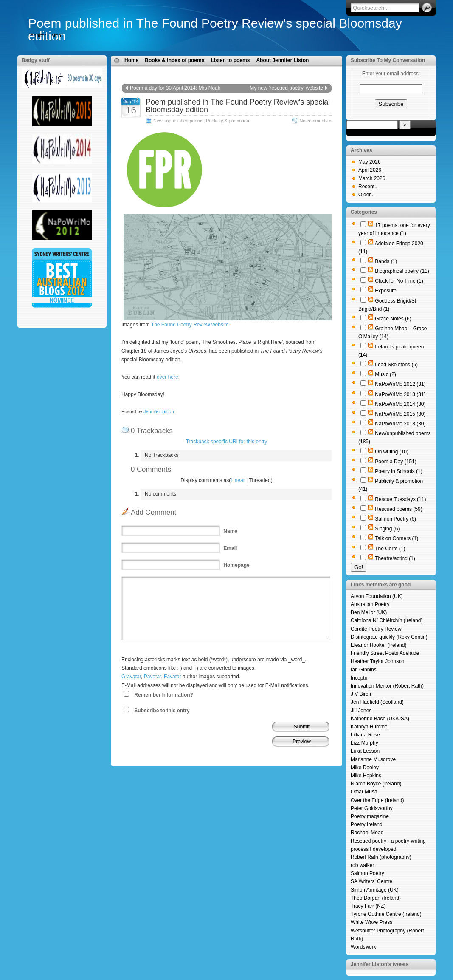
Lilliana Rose (365, 735)
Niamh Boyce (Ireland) (376, 784)
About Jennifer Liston (282, 60)
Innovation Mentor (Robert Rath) (387, 686)
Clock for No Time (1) (399, 281)
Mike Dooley (365, 768)
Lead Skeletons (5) (396, 365)
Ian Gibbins (364, 670)
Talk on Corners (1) (397, 538)
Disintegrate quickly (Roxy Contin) (389, 637)
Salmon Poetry (367, 873)
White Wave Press (371, 922)
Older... (367, 195)
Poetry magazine (370, 816)
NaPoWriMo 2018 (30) (400, 424)
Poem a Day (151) (395, 462)
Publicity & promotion (227, 121)
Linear (238, 480)
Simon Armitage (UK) (375, 890)
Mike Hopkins (366, 776)
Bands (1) (386, 261)
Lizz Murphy (364, 743)
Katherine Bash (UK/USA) (380, 719)
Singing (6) (387, 529)
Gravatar (131, 677)
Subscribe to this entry (162, 711)
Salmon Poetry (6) (395, 519)
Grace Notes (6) (393, 319)
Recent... (369, 187)
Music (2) (385, 374)
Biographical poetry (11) (402, 271)
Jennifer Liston (159, 411)
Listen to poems (230, 60)
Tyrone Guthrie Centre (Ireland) (386, 914)
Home (131, 60)
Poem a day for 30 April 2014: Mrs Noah (175, 88)
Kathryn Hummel (370, 727)
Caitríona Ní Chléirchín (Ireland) (387, 620)
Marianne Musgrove (373, 759)
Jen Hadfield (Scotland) (377, 702)
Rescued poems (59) (398, 509)
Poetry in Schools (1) (398, 471)
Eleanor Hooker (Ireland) (378, 645)
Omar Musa (364, 792)
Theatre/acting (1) (395, 558)
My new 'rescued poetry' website (286, 88)
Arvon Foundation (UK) (377, 596)
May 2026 (370, 162)
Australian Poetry (370, 604)
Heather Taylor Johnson (378, 661)
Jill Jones (361, 711)
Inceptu (359, 678)
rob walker (362, 865)
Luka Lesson (365, 751)
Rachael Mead (367, 833)
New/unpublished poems (178, 121)
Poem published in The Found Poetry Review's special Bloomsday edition (215, 30)
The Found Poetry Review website (190, 325)
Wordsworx (363, 947)
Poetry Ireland (367, 824)
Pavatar (153, 677)
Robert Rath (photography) (381, 857)
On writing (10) (392, 452)
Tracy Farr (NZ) (368, 906)
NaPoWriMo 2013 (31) (400, 394)
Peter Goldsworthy (372, 808)
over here (167, 377)
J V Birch (361, 694)
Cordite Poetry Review (376, 629)
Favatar (173, 677)
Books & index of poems (174, 60)
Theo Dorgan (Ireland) (376, 898)
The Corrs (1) (390, 549)
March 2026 (372, 178)
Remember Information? (164, 695)
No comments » (315, 121)
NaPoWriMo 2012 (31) (400, 384)
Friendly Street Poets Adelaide (385, 653)
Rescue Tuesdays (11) (400, 499)
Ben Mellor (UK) (369, 612)
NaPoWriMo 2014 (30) (400, 404)
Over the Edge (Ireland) (377, 800)
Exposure (386, 291)
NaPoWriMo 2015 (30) (400, 414)
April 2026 (370, 170)
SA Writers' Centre (371, 881)
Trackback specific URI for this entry (227, 442)
